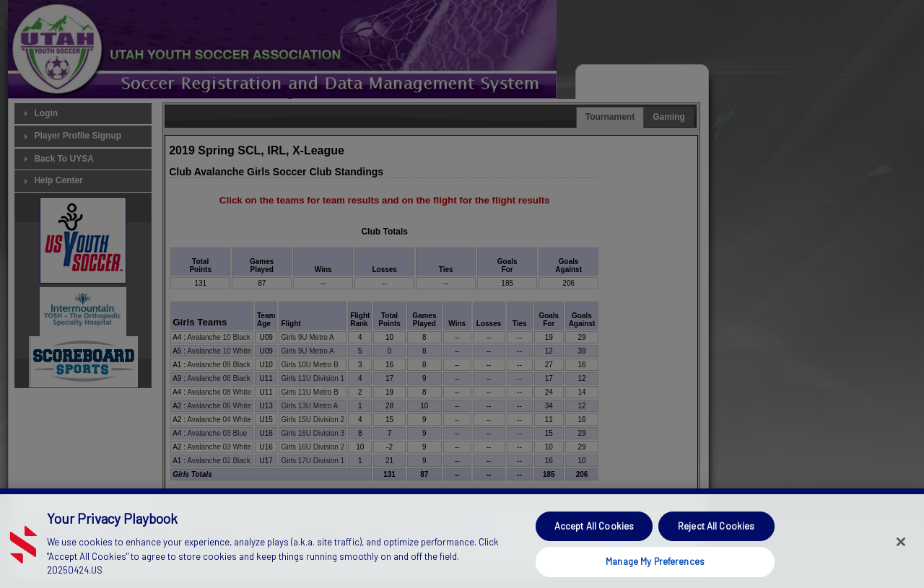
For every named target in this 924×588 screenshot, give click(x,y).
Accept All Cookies (594, 545)
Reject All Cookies (716, 545)
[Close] (901, 560)
